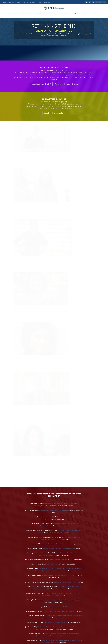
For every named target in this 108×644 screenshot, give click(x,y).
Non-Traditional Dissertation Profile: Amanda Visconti (79, 149)
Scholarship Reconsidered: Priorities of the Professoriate (57, 314)
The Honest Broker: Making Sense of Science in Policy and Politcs (62, 487)
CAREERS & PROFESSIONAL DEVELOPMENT (82, 56)
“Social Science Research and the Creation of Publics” (56, 417)
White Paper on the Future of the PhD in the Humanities (43, 611)
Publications (86, 15)
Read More (19, 163)
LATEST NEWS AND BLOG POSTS (54, 56)
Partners (96, 15)
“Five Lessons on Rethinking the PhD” (47, 476)
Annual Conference (26, 15)
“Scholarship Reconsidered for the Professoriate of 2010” (60, 431)
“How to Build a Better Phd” (57, 377)
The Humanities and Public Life (58, 330)
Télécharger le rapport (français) (67, 89)
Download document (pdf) (53, 118)
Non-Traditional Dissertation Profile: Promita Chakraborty (52, 188)
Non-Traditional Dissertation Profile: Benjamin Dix (24, 148)
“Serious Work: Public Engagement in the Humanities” (55, 280)
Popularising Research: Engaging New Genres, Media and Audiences (60, 566)
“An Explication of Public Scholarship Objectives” (64, 604)
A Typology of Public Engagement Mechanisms (63, 534)
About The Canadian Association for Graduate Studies (22, 2)
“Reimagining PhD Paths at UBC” (66, 509)
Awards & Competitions (63, 15)
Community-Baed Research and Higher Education (58, 554)
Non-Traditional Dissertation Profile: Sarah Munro (24, 228)
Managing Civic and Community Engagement (56, 586)
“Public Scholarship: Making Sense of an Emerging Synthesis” (60, 514)
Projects (76, 15)
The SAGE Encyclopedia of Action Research (66, 352)
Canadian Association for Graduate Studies (25, 642)
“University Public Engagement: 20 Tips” (50, 548)
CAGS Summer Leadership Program (44, 15)
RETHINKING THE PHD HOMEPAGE (25, 56)
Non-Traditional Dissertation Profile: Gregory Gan (52, 148)
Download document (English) (40, 89)
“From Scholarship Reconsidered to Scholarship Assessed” (59, 318)
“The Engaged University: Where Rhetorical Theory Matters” (65, 386)
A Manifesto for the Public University (56, 392)
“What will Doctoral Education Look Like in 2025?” (56, 345)
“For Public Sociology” (53, 334)
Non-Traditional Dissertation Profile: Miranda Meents (24, 188)
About (15, 15)
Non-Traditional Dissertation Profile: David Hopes (79, 189)
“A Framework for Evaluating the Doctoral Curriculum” (55, 370)
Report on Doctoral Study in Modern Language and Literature (59, 449)
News (9, 15)
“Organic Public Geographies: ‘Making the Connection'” (60, 381)
